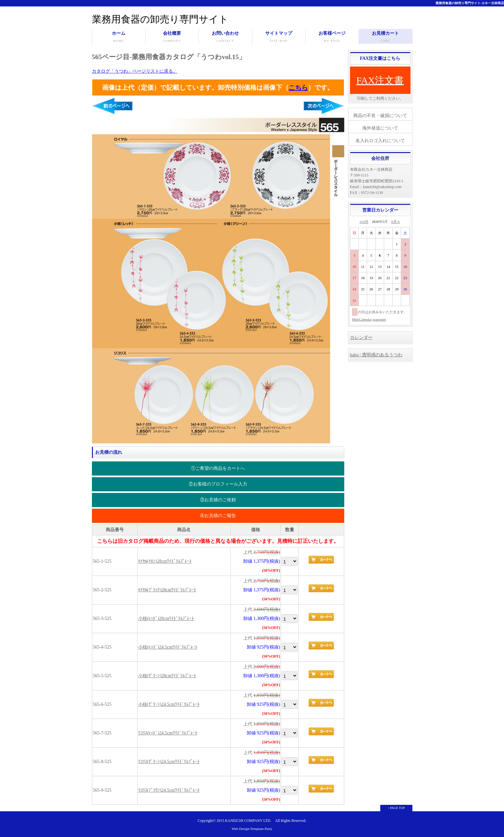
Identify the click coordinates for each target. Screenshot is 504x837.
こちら (298, 87)
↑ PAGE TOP (396, 808)
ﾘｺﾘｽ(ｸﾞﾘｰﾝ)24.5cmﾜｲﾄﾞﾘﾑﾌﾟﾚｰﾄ (169, 762)
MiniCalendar (362, 319)
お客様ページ (332, 37)
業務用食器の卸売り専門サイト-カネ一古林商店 (470, 3)
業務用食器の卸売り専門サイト (160, 19)
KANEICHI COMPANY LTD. (248, 821)
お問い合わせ (225, 37)
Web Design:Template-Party (252, 829)
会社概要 (172, 37)
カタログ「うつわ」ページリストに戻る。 (135, 71)
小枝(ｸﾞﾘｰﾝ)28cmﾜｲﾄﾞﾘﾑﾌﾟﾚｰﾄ (167, 676)
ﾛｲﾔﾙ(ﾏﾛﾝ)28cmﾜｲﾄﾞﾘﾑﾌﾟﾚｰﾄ (165, 561)
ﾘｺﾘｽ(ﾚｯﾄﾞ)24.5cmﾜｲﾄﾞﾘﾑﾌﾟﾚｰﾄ (168, 733)
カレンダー (361, 337)
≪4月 (364, 222)
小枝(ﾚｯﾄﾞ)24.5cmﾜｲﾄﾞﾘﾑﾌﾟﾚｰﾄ (168, 647)
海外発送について (380, 128)
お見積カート (386, 37)
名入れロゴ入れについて (380, 141)
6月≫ (396, 222)
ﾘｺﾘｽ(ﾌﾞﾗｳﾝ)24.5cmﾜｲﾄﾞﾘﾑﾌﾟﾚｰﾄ (169, 790)
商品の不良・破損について (380, 116)
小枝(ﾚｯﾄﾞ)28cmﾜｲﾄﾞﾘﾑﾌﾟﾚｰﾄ (166, 619)
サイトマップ (279, 37)
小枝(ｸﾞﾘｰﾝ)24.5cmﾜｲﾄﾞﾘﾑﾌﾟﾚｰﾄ (169, 704)
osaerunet (379, 319)
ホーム (119, 37)
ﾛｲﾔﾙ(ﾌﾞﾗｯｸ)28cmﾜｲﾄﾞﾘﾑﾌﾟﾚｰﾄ (167, 590)
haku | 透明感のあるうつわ (376, 355)
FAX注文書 (380, 80)
